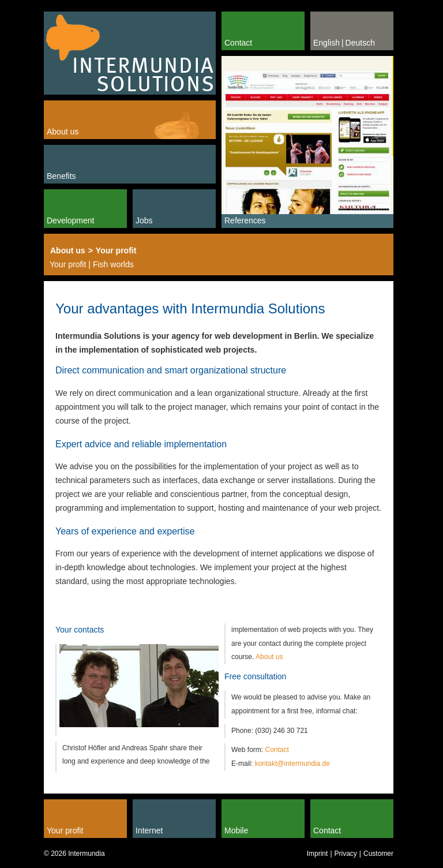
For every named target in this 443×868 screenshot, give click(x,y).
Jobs (144, 220)
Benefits (61, 176)
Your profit (116, 250)
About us (63, 132)
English (326, 43)
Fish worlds (113, 264)
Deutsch (360, 43)
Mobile (236, 830)
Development (71, 220)
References (245, 220)
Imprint (318, 854)
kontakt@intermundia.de (292, 764)
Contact (238, 43)
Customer (378, 854)
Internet (149, 830)
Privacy (346, 854)
